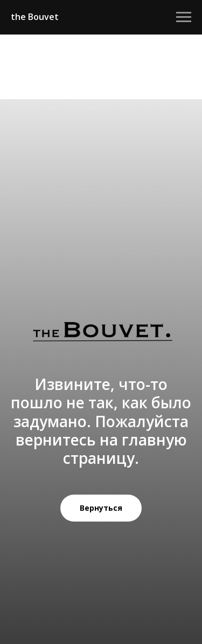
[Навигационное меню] (184, 17)
